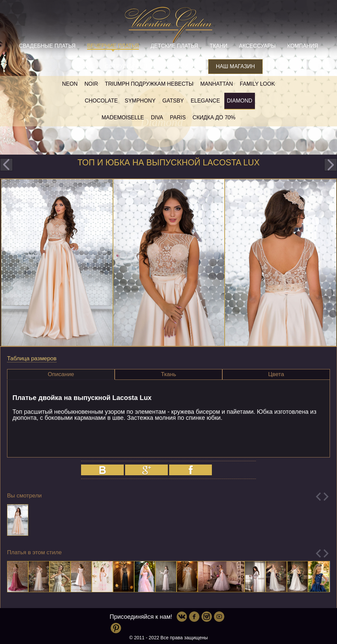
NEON (70, 84)
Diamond (240, 101)
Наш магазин (235, 66)
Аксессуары (257, 46)
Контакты (182, 66)
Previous (318, 497)
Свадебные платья (47, 46)
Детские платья (174, 46)
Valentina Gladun (168, 25)
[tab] (61, 374)
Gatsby (173, 101)
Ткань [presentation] (168, 374)
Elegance (205, 101)
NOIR (91, 84)
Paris (178, 117)
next (331, 165)
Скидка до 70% (214, 117)
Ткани (218, 46)
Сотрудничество (130, 66)
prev (6, 165)
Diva (157, 117)
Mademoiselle (123, 117)
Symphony (140, 101)
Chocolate (101, 101)
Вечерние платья (113, 46)
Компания (303, 46)
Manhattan (216, 84)
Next (326, 497)
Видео (84, 66)
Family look (257, 84)
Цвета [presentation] (276, 374)
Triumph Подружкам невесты (149, 84)
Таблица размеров (32, 358)
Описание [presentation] (61, 374)
